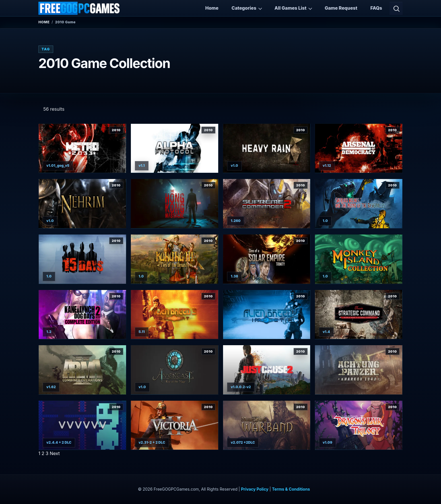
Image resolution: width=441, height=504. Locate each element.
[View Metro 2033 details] (82, 148)
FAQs (376, 8)
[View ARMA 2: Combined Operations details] (82, 370)
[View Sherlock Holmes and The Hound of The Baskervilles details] (359, 204)
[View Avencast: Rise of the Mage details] (175, 370)
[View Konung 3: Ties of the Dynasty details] (175, 259)
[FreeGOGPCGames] (79, 8)
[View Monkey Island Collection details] (359, 259)
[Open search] (396, 8)
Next (55, 453)
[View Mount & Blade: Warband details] (267, 425)
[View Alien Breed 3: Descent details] (175, 315)
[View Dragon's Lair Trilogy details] (359, 425)
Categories (244, 8)
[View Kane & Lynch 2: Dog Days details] (82, 315)
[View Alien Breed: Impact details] (267, 315)
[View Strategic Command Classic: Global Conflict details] (359, 315)
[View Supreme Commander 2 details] (267, 204)
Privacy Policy (255, 489)
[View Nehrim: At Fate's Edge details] (82, 204)
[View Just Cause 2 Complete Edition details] (267, 370)
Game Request (341, 8)
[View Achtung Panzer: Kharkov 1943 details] (359, 370)
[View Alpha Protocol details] (175, 148)
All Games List (290, 8)
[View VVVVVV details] (82, 425)
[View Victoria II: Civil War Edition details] (175, 425)
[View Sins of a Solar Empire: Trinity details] (267, 259)
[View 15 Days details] (82, 259)
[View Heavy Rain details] (267, 148)
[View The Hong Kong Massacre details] (175, 204)
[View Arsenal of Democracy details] (359, 148)
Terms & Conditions (291, 489)
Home (212, 8)
